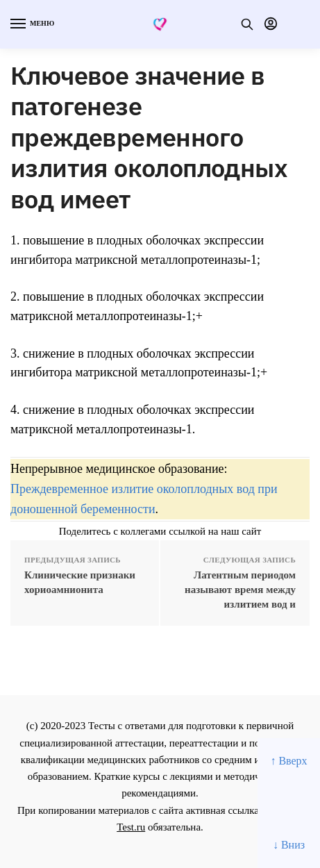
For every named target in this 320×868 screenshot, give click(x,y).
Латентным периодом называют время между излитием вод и (240, 590)
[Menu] (31, 24)
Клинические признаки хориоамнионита (80, 582)
